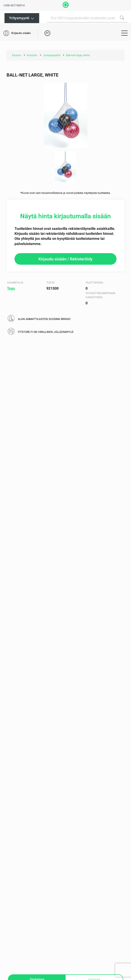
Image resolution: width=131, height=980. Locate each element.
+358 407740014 (14, 5)
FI (47, 33)
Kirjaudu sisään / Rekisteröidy (65, 259)
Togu (11, 288)
